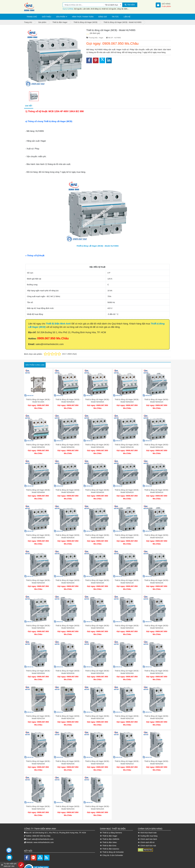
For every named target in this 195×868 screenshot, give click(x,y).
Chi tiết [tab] (29, 106)
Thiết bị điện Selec (108, 830)
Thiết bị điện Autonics (110, 836)
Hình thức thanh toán (83, 17)
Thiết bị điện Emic (108, 833)
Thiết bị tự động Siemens (111, 820)
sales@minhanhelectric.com (42, 827)
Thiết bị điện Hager (109, 823)
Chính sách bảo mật (147, 833)
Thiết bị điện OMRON (110, 827)
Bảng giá (103, 17)
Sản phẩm (61, 17)
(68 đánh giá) (95, 33)
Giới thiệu (47, 17)
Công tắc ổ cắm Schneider (111, 843)
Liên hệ (127, 17)
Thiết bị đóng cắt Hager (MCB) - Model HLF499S (97, 246)
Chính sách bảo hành (147, 827)
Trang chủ (32, 17)
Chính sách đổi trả (146, 830)
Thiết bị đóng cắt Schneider (112, 840)
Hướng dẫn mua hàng (148, 823)
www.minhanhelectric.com (44, 830)
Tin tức (115, 17)
